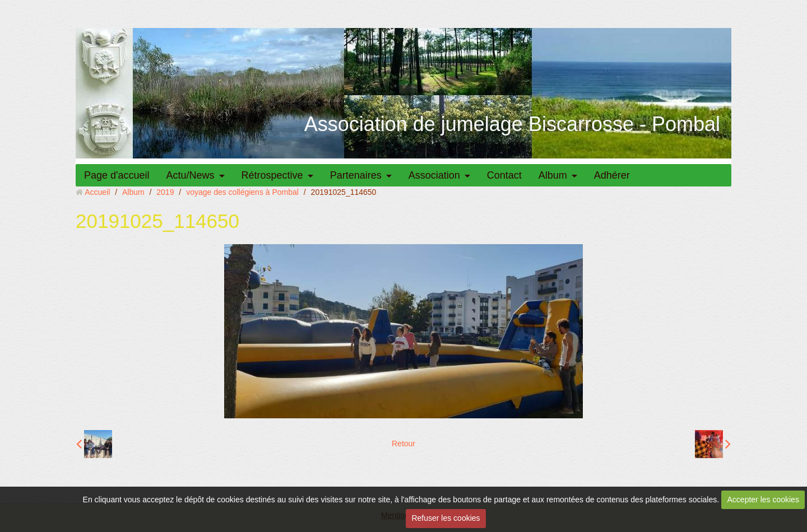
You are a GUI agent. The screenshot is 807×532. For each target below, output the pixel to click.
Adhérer (612, 175)
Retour (403, 444)
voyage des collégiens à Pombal (242, 192)
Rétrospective (272, 175)
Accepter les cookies (763, 500)
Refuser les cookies (446, 518)
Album (553, 175)
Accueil (97, 192)
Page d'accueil (117, 175)
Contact (504, 175)
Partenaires (356, 175)
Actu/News (191, 175)
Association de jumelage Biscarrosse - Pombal (512, 124)
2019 (165, 192)
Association (434, 175)
